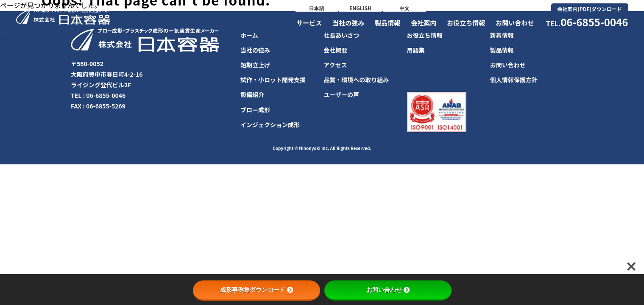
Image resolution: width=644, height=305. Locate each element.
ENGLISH (360, 8)
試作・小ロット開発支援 (273, 80)
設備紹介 (252, 94)
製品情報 (388, 23)
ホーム (249, 35)
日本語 (317, 8)
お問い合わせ (515, 23)
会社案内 (424, 23)
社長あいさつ (341, 35)
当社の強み (348, 23)
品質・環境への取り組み (356, 80)
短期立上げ (255, 65)
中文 (404, 8)
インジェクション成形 (270, 125)
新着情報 (502, 35)
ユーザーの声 (341, 94)
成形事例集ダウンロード (256, 290)
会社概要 (335, 50)
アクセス (335, 65)
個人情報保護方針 (514, 80)
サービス (309, 23)
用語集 (416, 50)
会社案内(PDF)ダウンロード (590, 9)
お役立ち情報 (466, 23)
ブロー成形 (255, 110)
